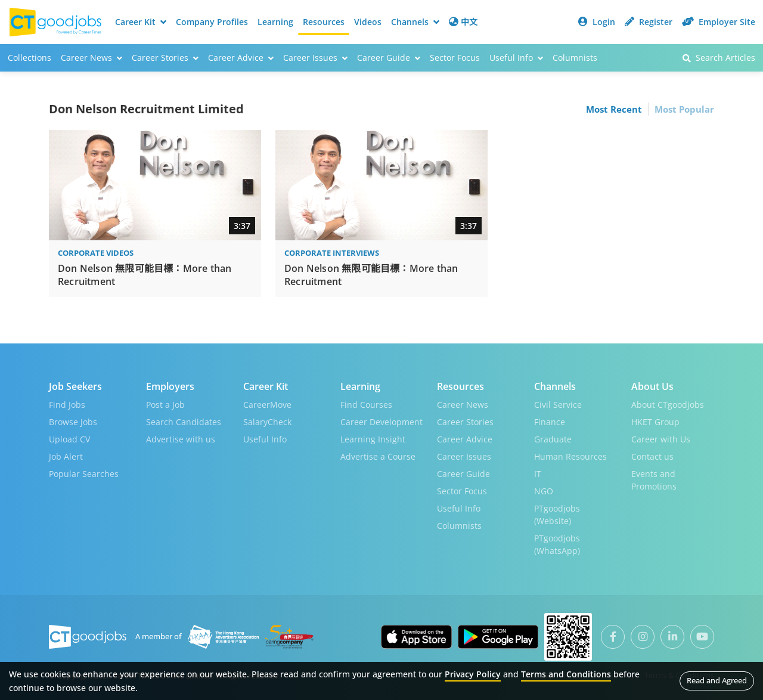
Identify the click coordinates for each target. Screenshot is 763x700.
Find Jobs (67, 405)
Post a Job (165, 405)
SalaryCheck (267, 422)
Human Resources (570, 456)
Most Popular (684, 109)
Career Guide (463, 474)
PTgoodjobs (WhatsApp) (557, 544)
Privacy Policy (473, 674)
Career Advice (465, 439)
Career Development (381, 422)
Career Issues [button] (315, 58)
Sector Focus (455, 58)
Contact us (652, 456)
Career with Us (661, 439)
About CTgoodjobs (668, 405)
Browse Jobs (73, 422)
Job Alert (66, 456)
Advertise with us (181, 439)
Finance (550, 422)
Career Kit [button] (141, 22)
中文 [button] (463, 22)
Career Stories (465, 422)
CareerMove (267, 405)
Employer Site (719, 22)
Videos (368, 22)
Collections (30, 58)
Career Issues (464, 456)
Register (649, 22)
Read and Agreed (717, 680)
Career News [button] (92, 58)
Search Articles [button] (719, 58)
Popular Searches (84, 474)
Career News (463, 405)
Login (597, 22)
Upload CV (69, 439)
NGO (544, 491)
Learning (275, 22)
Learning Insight (373, 439)
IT (538, 474)
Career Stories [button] (165, 58)
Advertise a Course (378, 456)
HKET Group (655, 422)
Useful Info (265, 439)
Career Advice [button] (241, 58)
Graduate (553, 439)
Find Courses (366, 405)
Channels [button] (415, 22)
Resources (324, 22)
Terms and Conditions (566, 674)
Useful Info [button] (516, 58)
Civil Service (558, 405)
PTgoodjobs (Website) (557, 515)
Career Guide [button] (389, 58)
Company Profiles (212, 22)
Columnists (575, 58)
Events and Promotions (654, 480)
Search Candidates (184, 422)
